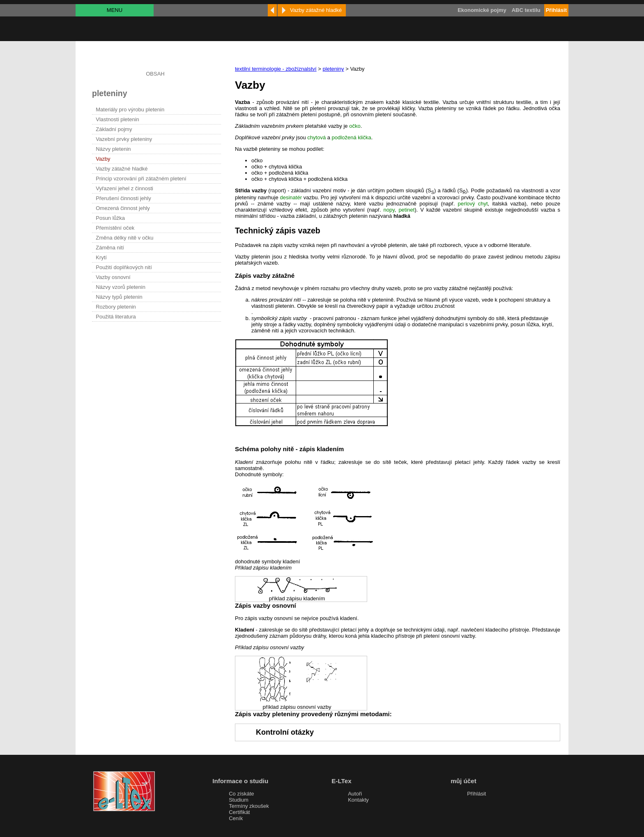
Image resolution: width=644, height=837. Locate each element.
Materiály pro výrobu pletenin (130, 110)
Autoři (355, 794)
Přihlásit (476, 794)
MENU (115, 10)
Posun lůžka (110, 218)
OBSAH (155, 74)
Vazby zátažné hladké (122, 169)
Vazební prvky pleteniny (124, 139)
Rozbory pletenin (116, 307)
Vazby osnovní (113, 277)
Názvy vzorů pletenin (121, 287)
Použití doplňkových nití (124, 267)
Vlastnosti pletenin (117, 119)
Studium (239, 800)
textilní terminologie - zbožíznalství (276, 69)
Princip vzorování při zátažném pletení (141, 179)
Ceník (236, 818)
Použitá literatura (116, 317)
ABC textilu (526, 10)
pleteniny (333, 69)
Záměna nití (110, 248)
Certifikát (239, 812)
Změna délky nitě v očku (124, 238)
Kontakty (358, 800)
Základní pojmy (114, 129)
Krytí (101, 257)
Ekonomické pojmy (482, 10)
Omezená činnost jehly (123, 208)
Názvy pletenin (113, 149)
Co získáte (241, 794)
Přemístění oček (115, 228)
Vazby (103, 159)
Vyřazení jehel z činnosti (124, 188)
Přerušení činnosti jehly (123, 198)
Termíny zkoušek (249, 806)
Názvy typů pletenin (119, 297)
